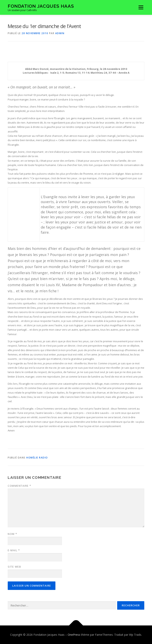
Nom (12, 534)
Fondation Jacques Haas (41, 6)
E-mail (14, 550)
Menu (141, 7)
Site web (14, 567)
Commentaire (19, 486)
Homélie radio (37, 458)
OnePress (74, 635)
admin (60, 33)
